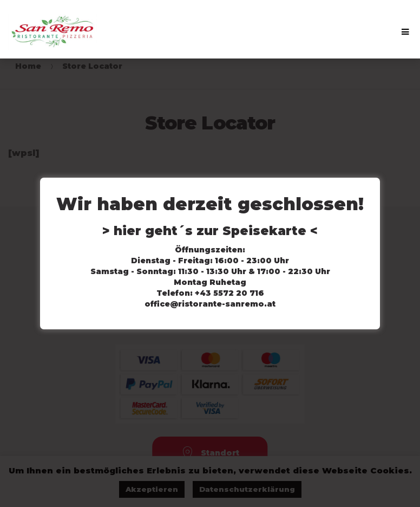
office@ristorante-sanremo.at (210, 304)
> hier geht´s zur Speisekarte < (210, 231)
